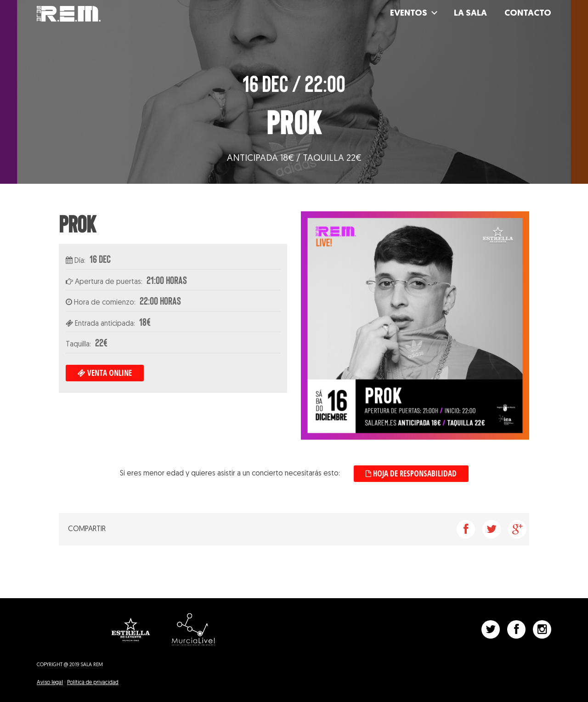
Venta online (105, 373)
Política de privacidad (93, 683)
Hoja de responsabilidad (411, 473)
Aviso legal (50, 683)
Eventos (409, 14)
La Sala (470, 14)
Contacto (528, 14)
